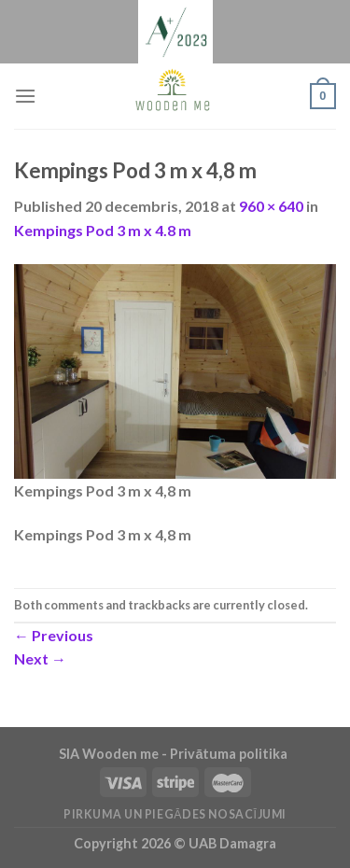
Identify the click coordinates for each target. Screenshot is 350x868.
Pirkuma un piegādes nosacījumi (175, 814)
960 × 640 (271, 206)
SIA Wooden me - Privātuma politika (175, 754)
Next (40, 658)
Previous (54, 635)
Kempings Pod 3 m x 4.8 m (103, 230)
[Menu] (25, 96)
